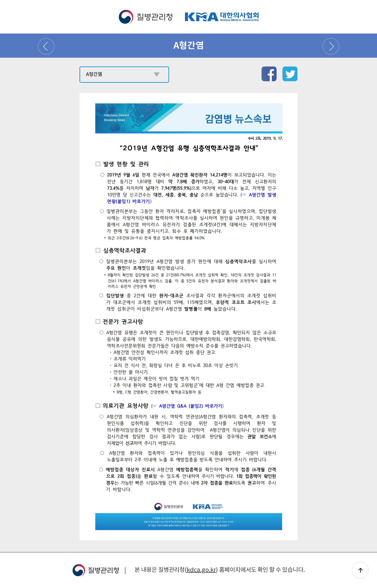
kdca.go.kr (201, 570)
